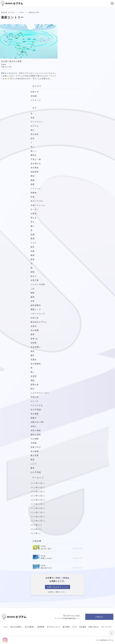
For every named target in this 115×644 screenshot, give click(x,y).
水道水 (34, 326)
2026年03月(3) (38, 491)
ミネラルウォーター (40, 393)
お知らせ (35, 92)
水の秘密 (35, 414)
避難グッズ (36, 309)
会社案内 (83, 627)
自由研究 (35, 172)
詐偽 (33, 197)
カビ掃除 (35, 439)
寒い (33, 372)
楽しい (34, 151)
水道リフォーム (38, 205)
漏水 (33, 355)
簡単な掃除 (36, 434)
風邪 (33, 459)
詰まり (34, 276)
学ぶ (33, 147)
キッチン (35, 209)
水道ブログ (36, 447)
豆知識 (34, 96)
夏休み (34, 155)
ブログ (74, 627)
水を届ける (36, 163)
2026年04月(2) (38, 487)
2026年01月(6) (38, 500)
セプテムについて (54, 627)
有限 (33, 272)
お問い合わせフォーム (57, 587)
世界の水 (35, 384)
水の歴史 (35, 167)
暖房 (33, 468)
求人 (33, 222)
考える (34, 218)
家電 (33, 238)
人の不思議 (36, 472)
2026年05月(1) (38, 483)
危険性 (34, 192)
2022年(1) (36, 533)
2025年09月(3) (38, 508)
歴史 (33, 176)
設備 (33, 234)
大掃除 (34, 443)
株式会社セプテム (39, 322)
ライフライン (37, 122)
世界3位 (34, 338)
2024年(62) (36, 525)
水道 (33, 117)
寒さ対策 (35, 455)
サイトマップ (106, 627)
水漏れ (34, 359)
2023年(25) (36, 529)
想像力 (34, 418)
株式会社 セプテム (8, 12)
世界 (33, 334)
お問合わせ (99, 617)
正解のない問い (38, 422)
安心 (33, 130)
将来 (33, 259)
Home (6, 627)
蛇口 (33, 389)
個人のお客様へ (17, 627)
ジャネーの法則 (38, 284)
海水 (33, 351)
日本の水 (35, 318)
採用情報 (41, 627)
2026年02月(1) (38, 496)
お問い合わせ (94, 627)
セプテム (35, 126)
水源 (33, 251)
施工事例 (66, 627)
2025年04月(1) (38, 516)
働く (33, 226)
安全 (33, 138)
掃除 (33, 293)
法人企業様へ (30, 627)
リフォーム (36, 100)
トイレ (34, 243)
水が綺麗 (35, 330)
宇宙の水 (35, 397)
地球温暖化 (36, 305)
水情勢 (34, 343)
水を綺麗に (36, 347)
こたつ (34, 464)
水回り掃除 (36, 430)
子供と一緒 (36, 159)
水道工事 (35, 280)
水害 (33, 301)
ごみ (34, 288)
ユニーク (35, 401)
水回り (34, 426)
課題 (33, 180)
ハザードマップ (38, 313)
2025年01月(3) (38, 521)
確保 (33, 255)
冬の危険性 (36, 364)
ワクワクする (37, 405)
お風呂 (34, 213)
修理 (33, 297)
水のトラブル (37, 201)
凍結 (33, 380)
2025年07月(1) (38, 512)
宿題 (33, 184)
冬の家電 (35, 451)
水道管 (34, 376)
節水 (33, 247)
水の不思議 (36, 409)
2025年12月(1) (38, 504)
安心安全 (35, 134)
